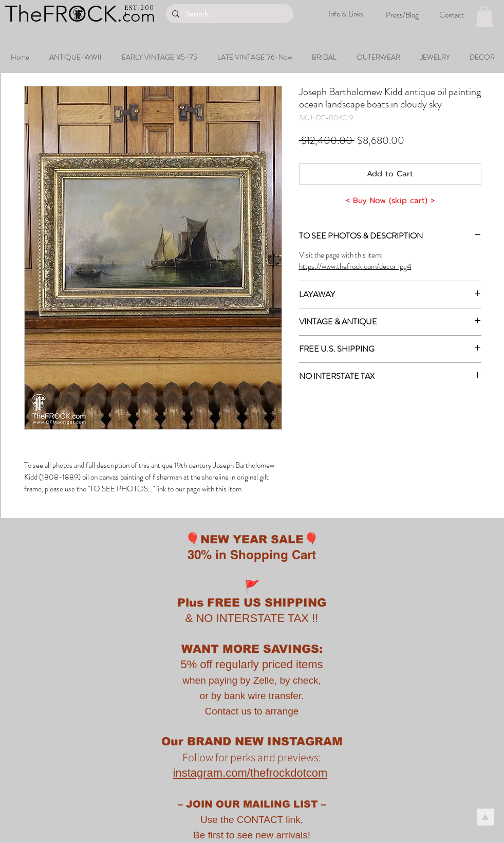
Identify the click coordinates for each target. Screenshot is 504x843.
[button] (484, 17)
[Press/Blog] (402, 15)
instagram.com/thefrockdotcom (250, 773)
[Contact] (452, 15)
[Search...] (229, 14)
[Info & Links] (346, 14)
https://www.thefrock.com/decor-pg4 (355, 266)
